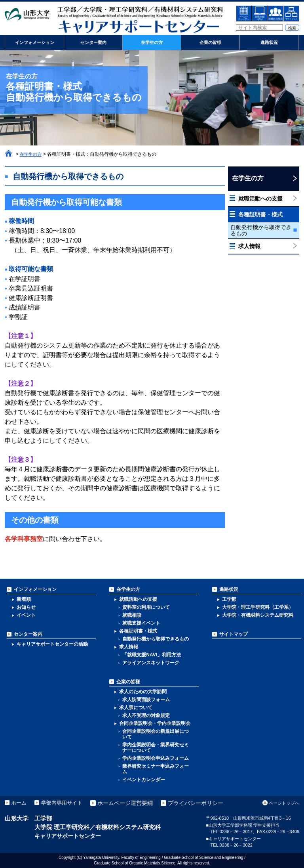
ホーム (9, 153)
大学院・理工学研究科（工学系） (258, 607)
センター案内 (28, 634)
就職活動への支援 (260, 199)
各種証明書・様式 (260, 214)
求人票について (136, 707)
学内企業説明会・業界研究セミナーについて (156, 748)
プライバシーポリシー (201, 803)
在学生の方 (32, 154)
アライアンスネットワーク (151, 663)
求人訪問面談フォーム (146, 700)
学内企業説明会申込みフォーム (156, 758)
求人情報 (249, 246)
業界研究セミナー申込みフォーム (156, 769)
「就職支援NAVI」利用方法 (152, 655)
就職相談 (132, 615)
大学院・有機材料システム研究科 (258, 615)
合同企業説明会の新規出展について (156, 734)
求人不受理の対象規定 (146, 715)
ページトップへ (284, 803)
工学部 (229, 599)
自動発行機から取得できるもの (261, 230)
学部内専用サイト (66, 803)
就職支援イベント (141, 623)
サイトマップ (234, 634)
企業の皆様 (128, 682)
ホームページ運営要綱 (131, 803)
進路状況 (229, 589)
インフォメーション (35, 589)
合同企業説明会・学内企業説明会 (155, 723)
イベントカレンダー (144, 780)
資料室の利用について (146, 607)
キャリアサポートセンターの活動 (52, 644)
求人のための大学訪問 (143, 692)
